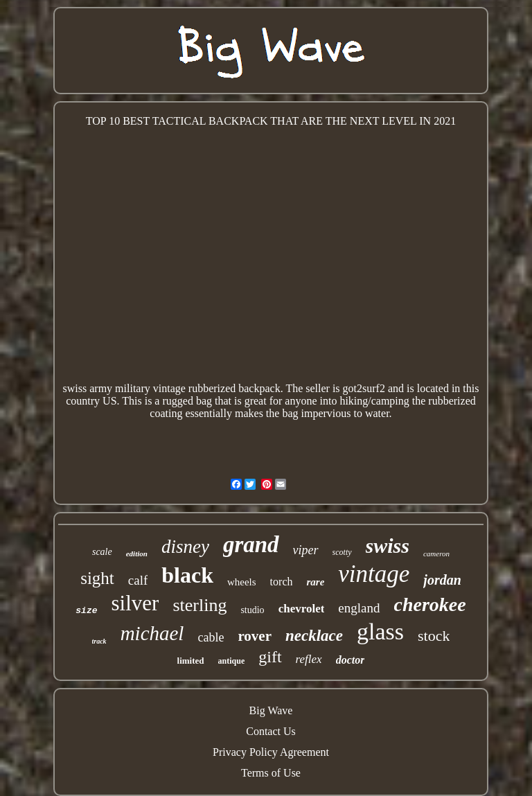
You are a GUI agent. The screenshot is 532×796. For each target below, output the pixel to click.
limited (191, 661)
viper (306, 550)
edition (137, 554)
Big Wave (271, 710)
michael (152, 633)
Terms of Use (271, 773)
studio (252, 610)
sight (97, 578)
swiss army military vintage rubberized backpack (172, 388)
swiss (388, 546)
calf (138, 580)
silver (135, 603)
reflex (309, 659)
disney (185, 547)
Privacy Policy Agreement (271, 752)
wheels (242, 582)
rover (255, 636)
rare (315, 582)
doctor (351, 660)
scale (102, 552)
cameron (436, 554)
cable (211, 637)
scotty (342, 552)
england (359, 608)
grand (251, 545)
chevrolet (302, 609)
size (86, 611)
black (187, 575)
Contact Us (271, 731)
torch (282, 582)
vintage (374, 574)
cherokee (430, 604)
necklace (314, 636)
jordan (442, 580)
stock (434, 636)
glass (380, 631)
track (99, 641)
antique (232, 661)
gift (270, 657)
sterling (199, 605)
